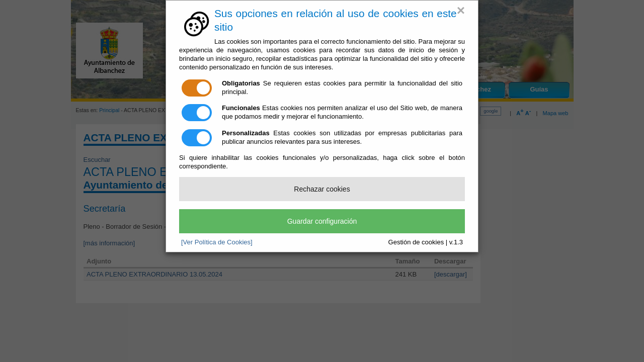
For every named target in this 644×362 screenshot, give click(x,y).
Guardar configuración (322, 221)
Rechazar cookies (322, 189)
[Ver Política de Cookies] (217, 242)
